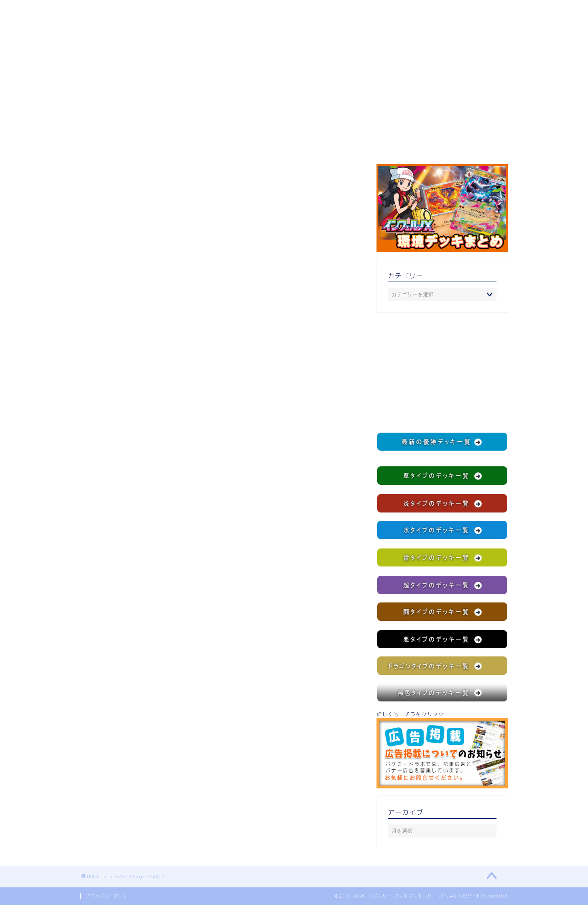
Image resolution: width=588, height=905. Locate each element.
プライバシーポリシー (109, 896)
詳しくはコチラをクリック (442, 749)
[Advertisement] (442, 372)
